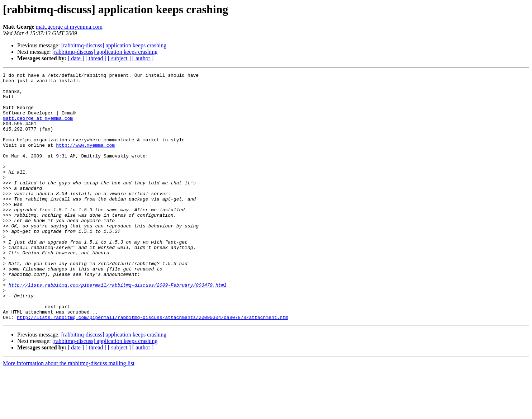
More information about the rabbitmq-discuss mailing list (69, 413)
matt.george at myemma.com (69, 27)
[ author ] (143, 58)
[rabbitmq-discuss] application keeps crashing (114, 45)
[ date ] (76, 58)
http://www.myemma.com (85, 160)
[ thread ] (96, 58)
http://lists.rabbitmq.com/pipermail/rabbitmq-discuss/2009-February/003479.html (118, 328)
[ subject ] (119, 58)
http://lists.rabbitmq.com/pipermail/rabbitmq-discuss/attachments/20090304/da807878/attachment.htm (153, 367)
